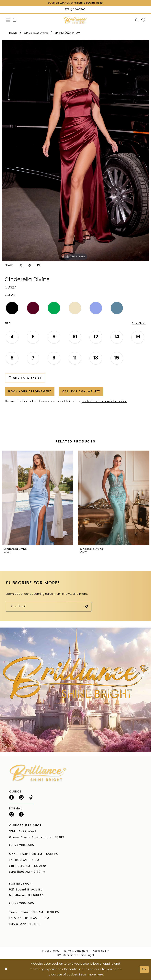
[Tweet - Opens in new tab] (21, 266)
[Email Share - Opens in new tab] (38, 266)
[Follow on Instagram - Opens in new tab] (21, 798)
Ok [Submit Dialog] (144, 970)
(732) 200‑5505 (23, 846)
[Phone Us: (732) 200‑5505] (75, 10)
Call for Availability (82, 392)
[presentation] (37, 498)
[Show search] (137, 20)
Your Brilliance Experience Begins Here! (75, 3)
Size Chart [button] (139, 324)
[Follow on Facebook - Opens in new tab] (12, 798)
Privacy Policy (51, 952)
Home (13, 33)
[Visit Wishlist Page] (143, 20)
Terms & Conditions (76, 952)
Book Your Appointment (30, 392)
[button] (8, 20)
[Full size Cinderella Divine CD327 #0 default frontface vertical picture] (75, 151)
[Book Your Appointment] (14, 20)
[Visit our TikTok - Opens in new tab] (31, 798)
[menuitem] (8, 20)
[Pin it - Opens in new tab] (30, 266)
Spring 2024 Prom (67, 33)
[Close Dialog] (6, 970)
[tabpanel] (75, 151)
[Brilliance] (76, 20)
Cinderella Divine (36, 33)
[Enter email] (49, 607)
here (100, 975)
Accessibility (101, 952)
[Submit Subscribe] (86, 607)
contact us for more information (104, 402)
